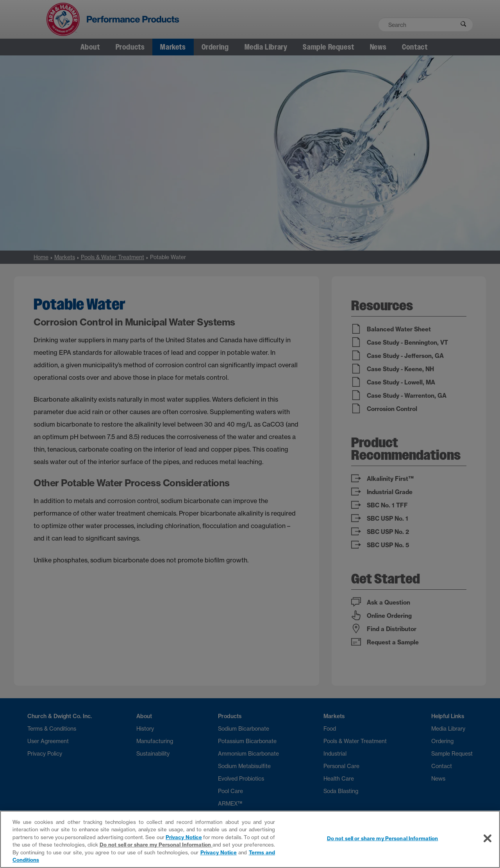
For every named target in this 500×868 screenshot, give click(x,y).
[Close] (487, 838)
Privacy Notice (184, 837)
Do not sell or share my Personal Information (156, 845)
